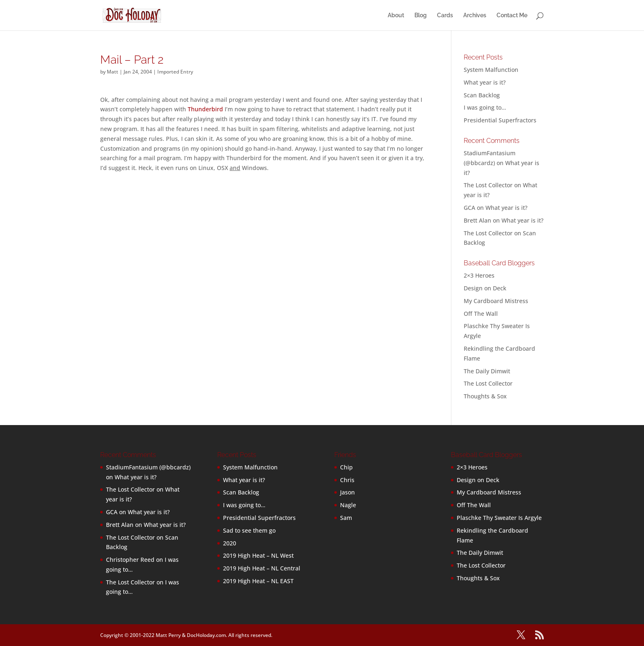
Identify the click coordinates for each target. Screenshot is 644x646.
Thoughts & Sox (485, 396)
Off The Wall (481, 314)
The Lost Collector (488, 383)
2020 (230, 543)
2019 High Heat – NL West (258, 555)
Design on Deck (485, 288)
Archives (475, 15)
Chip (346, 467)
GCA (469, 208)
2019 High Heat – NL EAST (258, 581)
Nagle (348, 505)
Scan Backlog (482, 95)
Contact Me (512, 15)
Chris (347, 480)
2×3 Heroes (479, 275)
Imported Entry (175, 72)
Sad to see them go (249, 530)
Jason (347, 492)
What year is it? (485, 82)
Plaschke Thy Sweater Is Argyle (499, 518)
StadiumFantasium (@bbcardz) (148, 467)
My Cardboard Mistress (496, 301)
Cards (445, 15)
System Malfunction (491, 70)
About (396, 15)
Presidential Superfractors (500, 120)
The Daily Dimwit (487, 371)
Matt (113, 72)
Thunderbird (205, 109)
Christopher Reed (130, 560)
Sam (346, 518)
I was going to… (485, 107)
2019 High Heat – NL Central (262, 568)
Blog (421, 15)
